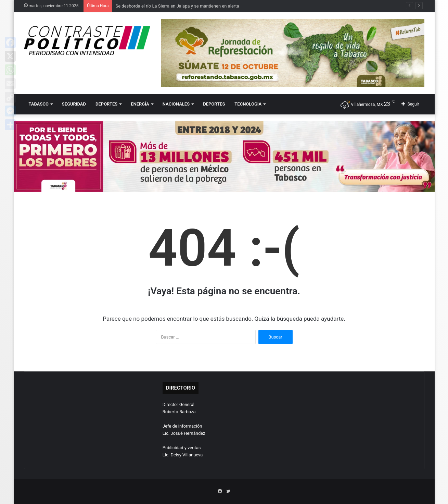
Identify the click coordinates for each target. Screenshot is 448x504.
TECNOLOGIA (248, 104)
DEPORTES (106, 104)
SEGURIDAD (74, 104)
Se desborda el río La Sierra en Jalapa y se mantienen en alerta (177, 6)
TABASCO (39, 104)
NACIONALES (176, 104)
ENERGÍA (140, 104)
